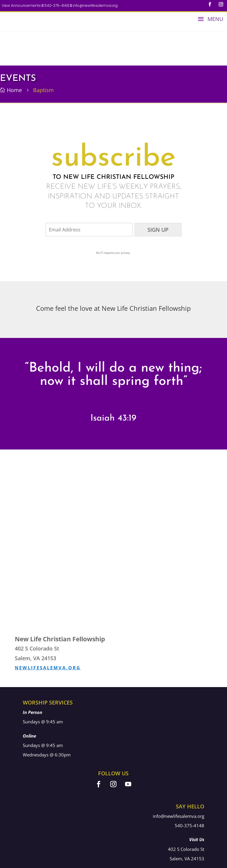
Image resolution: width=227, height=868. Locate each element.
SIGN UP (153, 195)
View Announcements (21, 5)
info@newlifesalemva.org (95, 6)
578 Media (196, 862)
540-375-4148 (56, 6)
